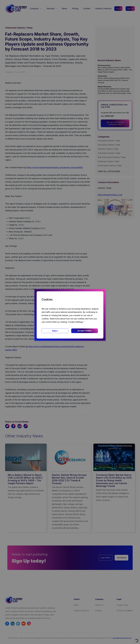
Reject (55, 331)
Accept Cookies (84, 331)
